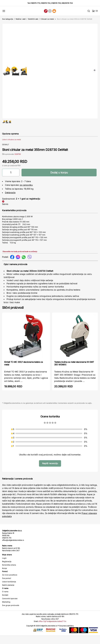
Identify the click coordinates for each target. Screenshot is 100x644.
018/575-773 (35, 3)
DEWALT (6, 153)
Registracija (7, 570)
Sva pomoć (7, 587)
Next (94, 71)
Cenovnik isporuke (10, 607)
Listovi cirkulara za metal (11, 148)
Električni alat (33, 19)
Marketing (6, 610)
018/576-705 (56, 3)
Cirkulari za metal (47, 19)
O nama (5, 600)
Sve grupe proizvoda (11, 614)
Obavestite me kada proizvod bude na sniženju (20, 260)
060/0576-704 (67, 3)
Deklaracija (10, 201)
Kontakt (5, 603)
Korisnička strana (9, 573)
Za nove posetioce (10, 583)
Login (4, 566)
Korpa (4, 577)
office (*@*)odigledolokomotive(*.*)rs (52, 630)
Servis (5, 212)
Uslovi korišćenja (9, 590)
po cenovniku (26, 193)
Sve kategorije (8, 19)
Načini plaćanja (8, 593)
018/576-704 (46, 3)
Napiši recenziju (50, 472)
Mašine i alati (21, 19)
